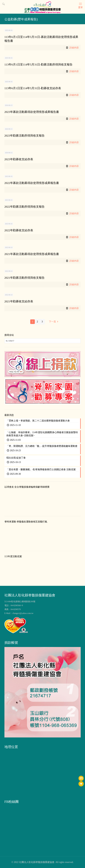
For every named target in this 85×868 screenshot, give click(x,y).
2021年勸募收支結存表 (19, 301)
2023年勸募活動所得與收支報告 (25, 136)
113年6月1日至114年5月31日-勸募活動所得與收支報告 (39, 64)
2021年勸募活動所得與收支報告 (25, 278)
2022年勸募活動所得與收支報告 (25, 207)
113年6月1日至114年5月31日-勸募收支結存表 (33, 88)
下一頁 (54, 322)
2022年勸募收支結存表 (19, 230)
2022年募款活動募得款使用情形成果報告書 (32, 183)
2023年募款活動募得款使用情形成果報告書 (32, 112)
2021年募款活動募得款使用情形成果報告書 (32, 254)
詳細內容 (74, 48)
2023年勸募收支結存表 (19, 159)
